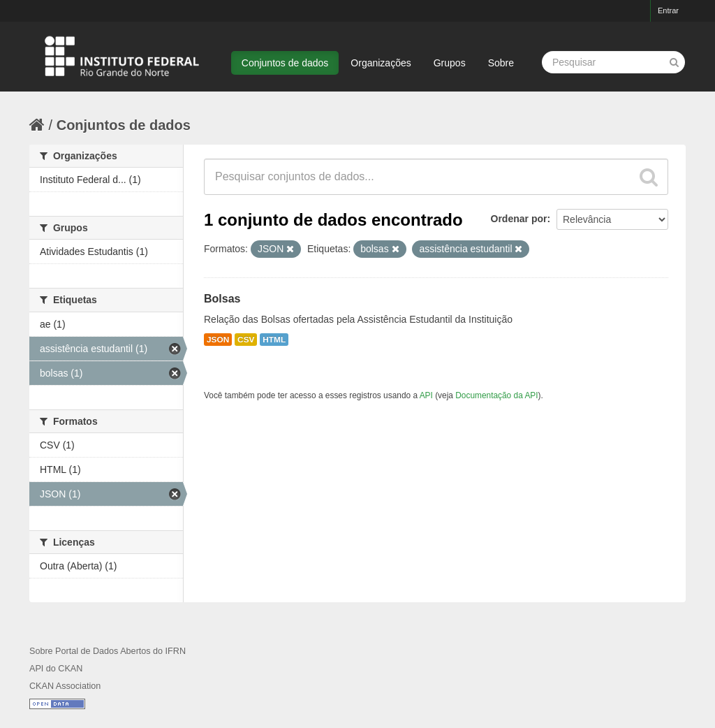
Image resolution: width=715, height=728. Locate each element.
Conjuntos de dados (285, 63)
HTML (274, 340)
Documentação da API (496, 395)
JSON (218, 340)
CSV (246, 340)
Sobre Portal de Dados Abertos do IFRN (108, 651)
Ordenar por (519, 219)
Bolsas (222, 299)
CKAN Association (65, 686)
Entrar (668, 10)
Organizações (381, 63)
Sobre (501, 63)
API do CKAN (56, 669)
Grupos (450, 63)
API (426, 395)
